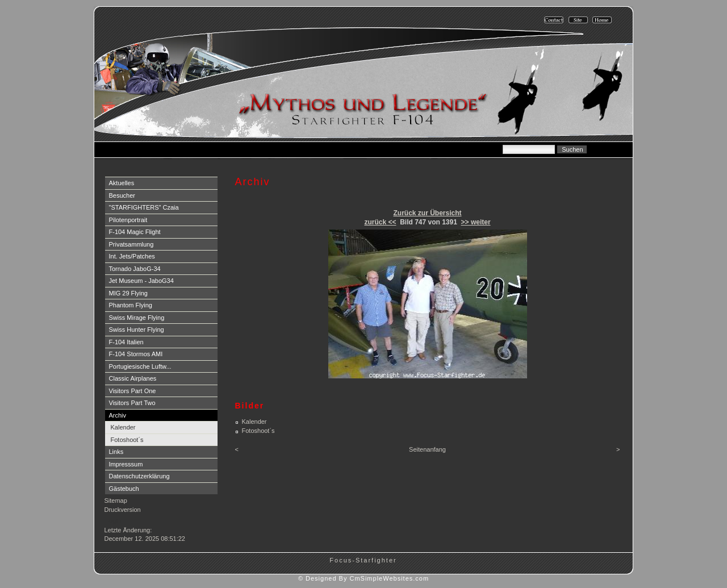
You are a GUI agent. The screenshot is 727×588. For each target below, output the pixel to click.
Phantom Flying (131, 305)
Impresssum (126, 464)
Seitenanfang (427, 449)
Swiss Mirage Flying (137, 318)
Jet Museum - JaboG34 (141, 281)
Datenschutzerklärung (139, 476)
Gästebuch (124, 489)
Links (116, 452)
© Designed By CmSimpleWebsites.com (363, 578)
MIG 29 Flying (128, 293)
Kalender (123, 427)
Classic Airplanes (133, 378)
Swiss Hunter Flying (137, 330)
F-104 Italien (126, 342)
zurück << (380, 222)
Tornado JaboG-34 (135, 269)
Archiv (118, 415)
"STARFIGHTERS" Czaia (144, 207)
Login (113, 521)
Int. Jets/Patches (132, 256)
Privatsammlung (131, 244)
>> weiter (476, 222)
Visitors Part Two (132, 403)
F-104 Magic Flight (135, 232)
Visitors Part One (133, 391)
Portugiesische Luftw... (140, 366)
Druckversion (123, 510)
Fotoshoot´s (127, 440)
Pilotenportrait (128, 220)
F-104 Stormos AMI (136, 354)
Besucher (122, 195)
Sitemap (116, 501)
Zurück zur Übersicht (427, 213)
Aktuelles (122, 183)
